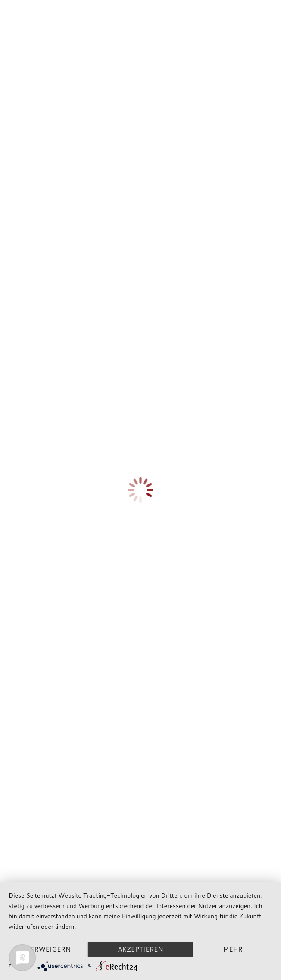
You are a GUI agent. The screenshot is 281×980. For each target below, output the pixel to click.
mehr (233, 949)
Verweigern (48, 949)
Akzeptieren (140, 949)
